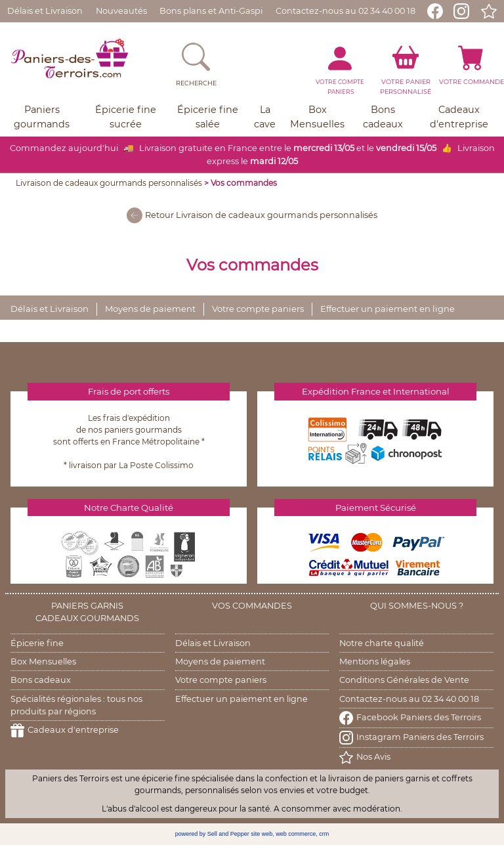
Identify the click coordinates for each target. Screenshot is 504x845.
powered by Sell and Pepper (212, 834)
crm (324, 834)
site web (262, 834)
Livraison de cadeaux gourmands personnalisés (109, 183)
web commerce (296, 834)
